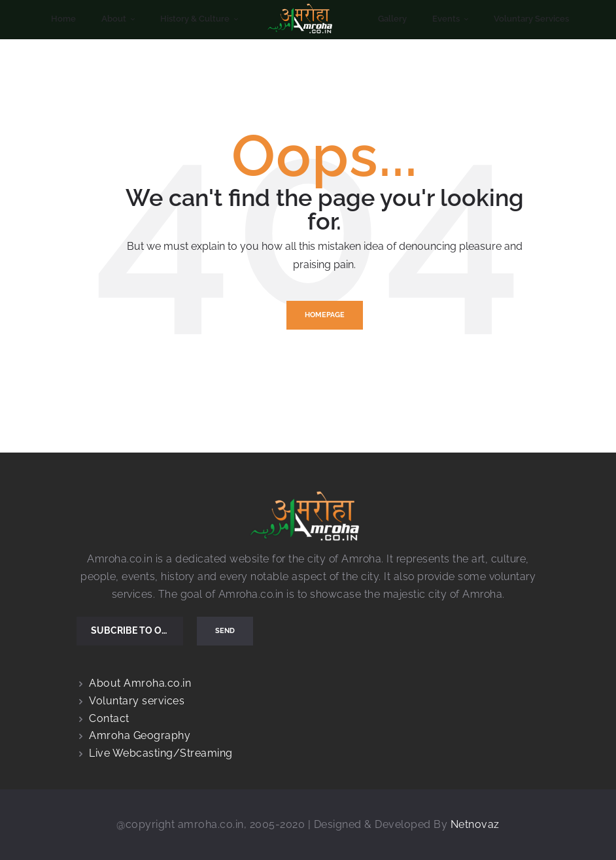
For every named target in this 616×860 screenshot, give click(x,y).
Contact (109, 718)
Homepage (325, 315)
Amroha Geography (140, 735)
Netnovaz (475, 824)
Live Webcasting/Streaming (161, 753)
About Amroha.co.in (140, 683)
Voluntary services (137, 701)
